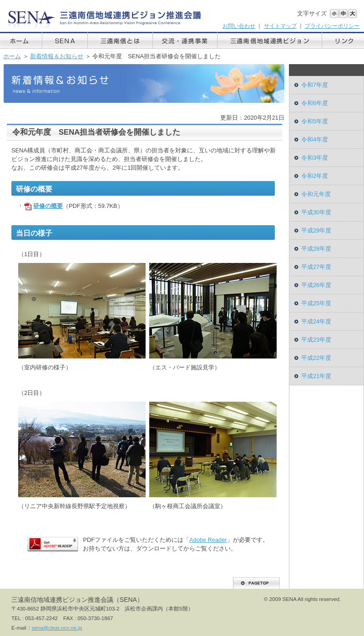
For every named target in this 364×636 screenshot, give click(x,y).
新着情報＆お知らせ (57, 56)
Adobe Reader (208, 540)
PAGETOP (256, 583)
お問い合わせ (239, 26)
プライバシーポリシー (332, 26)
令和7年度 (315, 85)
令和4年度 (315, 139)
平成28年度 (316, 249)
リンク (343, 40)
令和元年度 (316, 194)
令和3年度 (315, 158)
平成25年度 (316, 303)
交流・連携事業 (185, 40)
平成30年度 (316, 212)
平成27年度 (316, 267)
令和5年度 (315, 121)
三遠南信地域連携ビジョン (270, 40)
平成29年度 (316, 230)
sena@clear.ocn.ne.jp (57, 628)
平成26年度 (316, 285)
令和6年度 (315, 103)
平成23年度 (316, 340)
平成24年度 (316, 321)
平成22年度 (316, 358)
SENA (65, 40)
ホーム (21, 40)
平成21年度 (316, 376)
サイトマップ (280, 26)
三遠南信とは (120, 40)
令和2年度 (315, 176)
